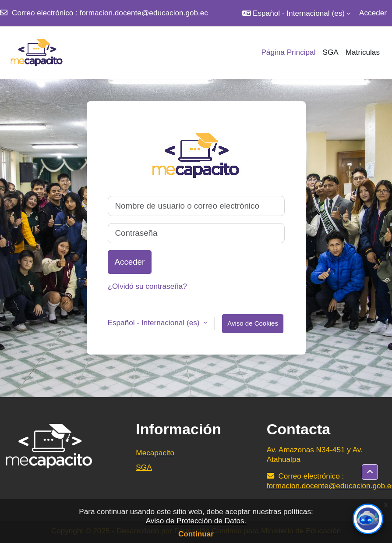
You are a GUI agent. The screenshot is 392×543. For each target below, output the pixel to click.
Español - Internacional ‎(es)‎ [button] (155, 323)
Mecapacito (155, 453)
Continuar (196, 534)
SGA (144, 467)
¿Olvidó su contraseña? (147, 286)
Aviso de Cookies (253, 323)
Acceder (373, 13)
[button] (296, 13)
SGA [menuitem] (330, 52)
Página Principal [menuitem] (288, 52)
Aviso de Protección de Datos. (196, 521)
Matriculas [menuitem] (363, 52)
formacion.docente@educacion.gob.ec (144, 13)
